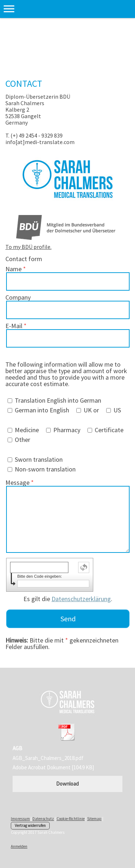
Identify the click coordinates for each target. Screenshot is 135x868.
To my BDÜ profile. (28, 247)
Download (67, 784)
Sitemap (94, 819)
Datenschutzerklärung (81, 599)
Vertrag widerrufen (30, 826)
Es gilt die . (68, 599)
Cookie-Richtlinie (71, 819)
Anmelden (19, 846)
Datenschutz (43, 819)
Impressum (20, 819)
